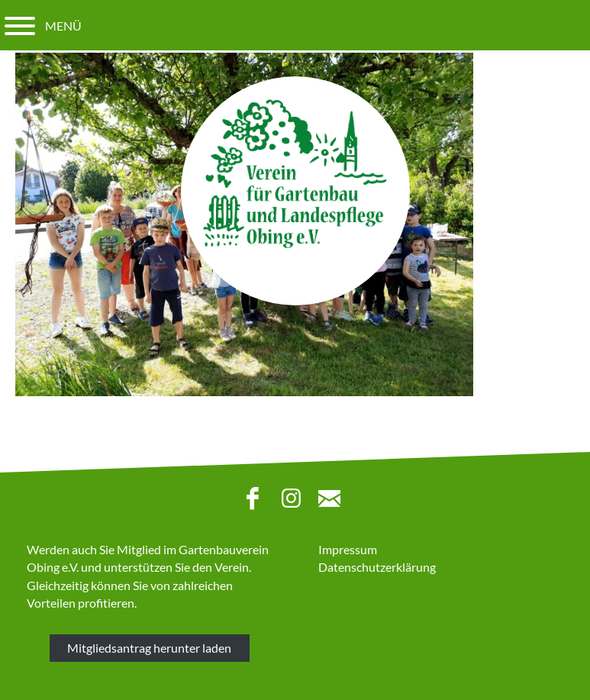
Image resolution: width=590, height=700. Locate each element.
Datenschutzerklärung (377, 567)
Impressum (348, 549)
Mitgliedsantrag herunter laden (149, 648)
